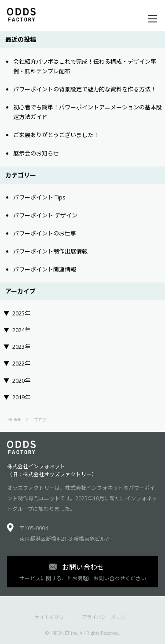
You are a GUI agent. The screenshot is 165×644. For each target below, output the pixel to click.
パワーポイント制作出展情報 (50, 251)
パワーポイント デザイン (45, 215)
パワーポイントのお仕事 (45, 233)
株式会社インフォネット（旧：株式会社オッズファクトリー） (52, 470)
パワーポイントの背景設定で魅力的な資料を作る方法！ (85, 89)
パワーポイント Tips (39, 197)
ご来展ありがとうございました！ (56, 135)
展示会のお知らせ (36, 153)
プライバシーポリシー (106, 617)
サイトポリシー (52, 617)
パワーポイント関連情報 (45, 269)
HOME (15, 420)
